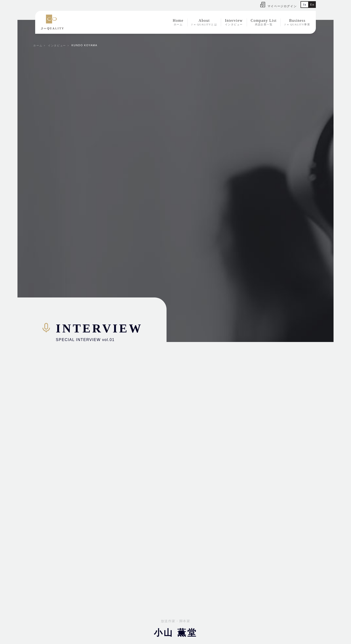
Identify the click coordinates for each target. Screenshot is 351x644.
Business (297, 22)
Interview (234, 22)
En (312, 4)
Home (178, 22)
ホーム (38, 45)
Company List (264, 22)
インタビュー (57, 45)
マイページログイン (279, 6)
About (204, 22)
